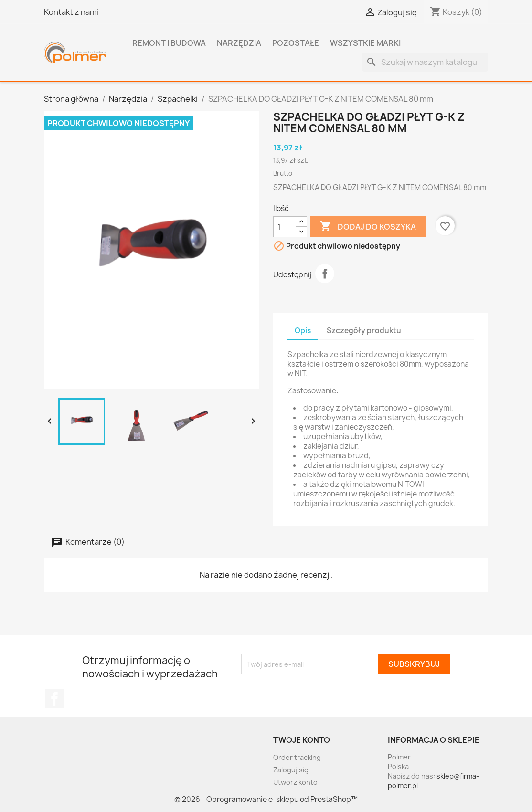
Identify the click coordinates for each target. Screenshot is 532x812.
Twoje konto (302, 740)
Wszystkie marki (365, 43)
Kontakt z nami (71, 12)
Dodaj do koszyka (368, 227)
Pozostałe (296, 43)
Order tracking (297, 757)
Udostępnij (325, 274)
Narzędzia (239, 43)
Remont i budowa (169, 43)
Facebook (54, 699)
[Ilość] (285, 227)
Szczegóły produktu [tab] (364, 331)
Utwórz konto (295, 782)
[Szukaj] (425, 62)
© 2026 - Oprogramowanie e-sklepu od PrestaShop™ (266, 799)
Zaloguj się (291, 770)
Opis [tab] (303, 331)
